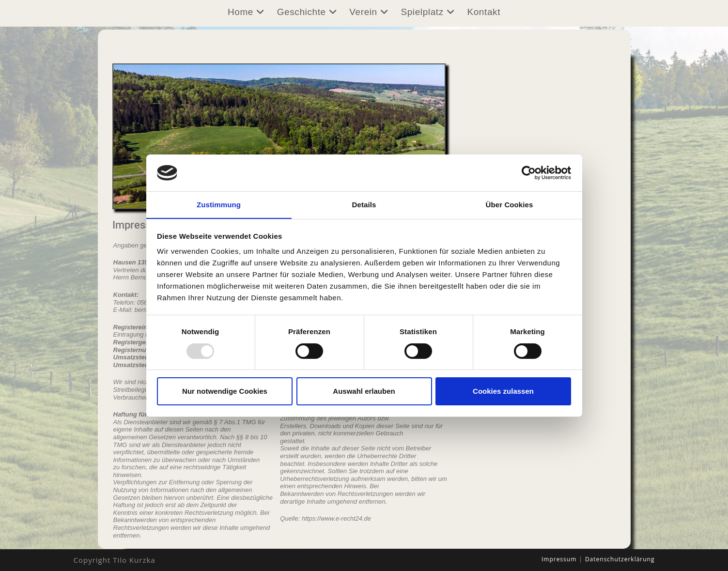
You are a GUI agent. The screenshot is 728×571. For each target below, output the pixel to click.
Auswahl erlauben (364, 392)
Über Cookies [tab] (510, 205)
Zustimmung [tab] (219, 205)
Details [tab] (364, 205)
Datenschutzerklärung (620, 559)
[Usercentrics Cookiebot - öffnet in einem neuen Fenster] (529, 172)
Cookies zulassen (503, 392)
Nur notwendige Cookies (225, 392)
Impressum (559, 559)
